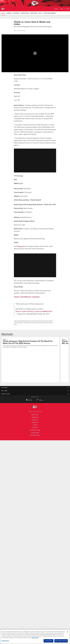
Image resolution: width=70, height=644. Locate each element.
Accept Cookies (48, 641)
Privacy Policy (35, 402)
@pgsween (36, 297)
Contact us (35, 407)
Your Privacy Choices (35, 418)
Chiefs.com (21, 246)
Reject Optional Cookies (61, 641)
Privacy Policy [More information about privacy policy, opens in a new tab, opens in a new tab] (35, 638)
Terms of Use (35, 405)
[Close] (67, 632)
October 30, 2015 (43, 314)
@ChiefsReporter (26, 297)
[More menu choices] (68, 9)
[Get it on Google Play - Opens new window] (40, 388)
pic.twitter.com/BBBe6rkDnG (42, 311)
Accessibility (35, 410)
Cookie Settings (35, 420)
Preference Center (35, 423)
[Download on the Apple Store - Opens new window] (29, 388)
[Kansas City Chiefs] (35, 395)
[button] (35, 161)
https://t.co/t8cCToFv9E (24, 311)
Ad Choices (35, 415)
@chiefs (16, 297)
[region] (35, 637)
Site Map (35, 413)
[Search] (65, 9)
